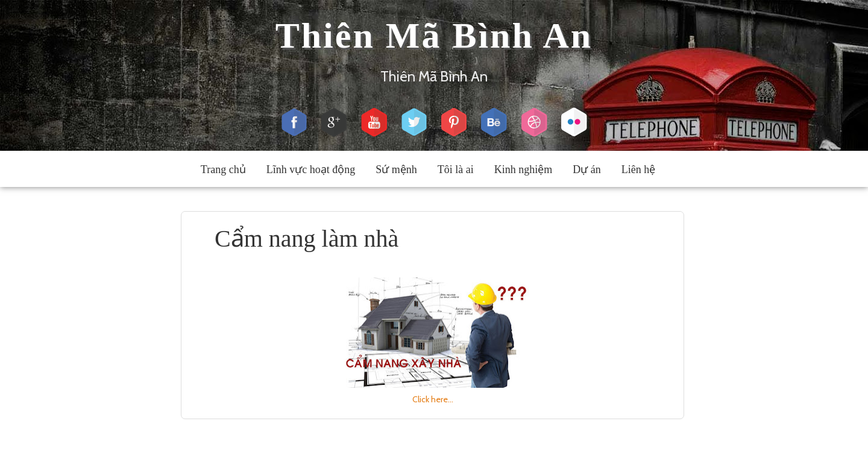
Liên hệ (639, 169)
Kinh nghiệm (524, 169)
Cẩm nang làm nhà (307, 239)
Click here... (433, 399)
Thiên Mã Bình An (434, 36)
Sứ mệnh (396, 169)
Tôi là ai (456, 169)
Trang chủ (223, 169)
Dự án (587, 169)
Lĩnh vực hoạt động (311, 169)
